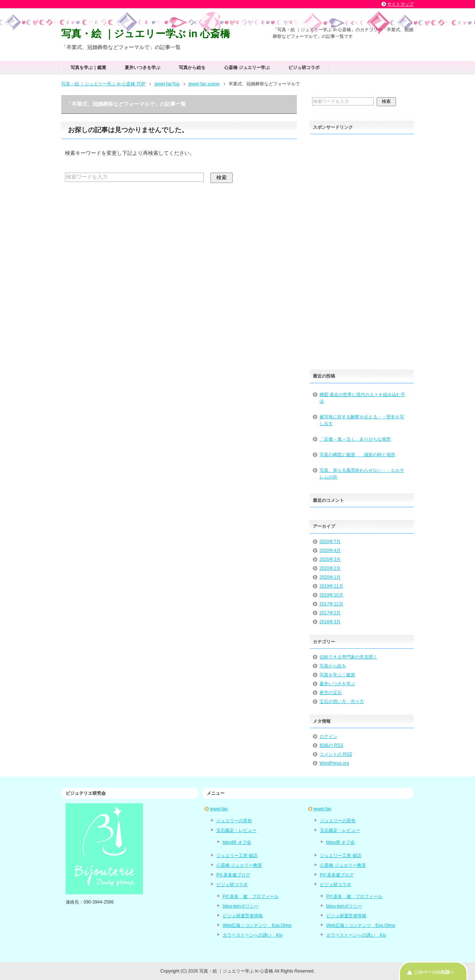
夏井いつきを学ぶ (142, 68)
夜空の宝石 (331, 693)
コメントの (336, 754)
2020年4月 (330, 551)
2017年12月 (331, 604)
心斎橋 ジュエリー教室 (239, 865)
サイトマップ (400, 4)
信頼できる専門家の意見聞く (348, 657)
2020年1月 (330, 577)
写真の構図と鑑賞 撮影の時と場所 (357, 455)
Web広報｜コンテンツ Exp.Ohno (257, 925)
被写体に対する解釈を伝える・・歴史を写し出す (362, 420)
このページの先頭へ (434, 972)
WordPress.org (334, 763)
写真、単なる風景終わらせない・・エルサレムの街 (362, 474)
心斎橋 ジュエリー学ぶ (247, 68)
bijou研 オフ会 (237, 842)
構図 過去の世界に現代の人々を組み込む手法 (362, 398)
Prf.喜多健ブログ (233, 875)
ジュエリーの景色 (234, 821)
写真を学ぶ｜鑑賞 (88, 68)
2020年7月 (330, 542)
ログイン (328, 736)
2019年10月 (331, 595)
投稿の (331, 745)
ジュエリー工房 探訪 (237, 856)
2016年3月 (330, 622)
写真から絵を (192, 68)
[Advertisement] (362, 249)
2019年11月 (331, 586)
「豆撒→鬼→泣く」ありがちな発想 (355, 439)
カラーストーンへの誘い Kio (253, 935)
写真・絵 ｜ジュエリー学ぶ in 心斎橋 (146, 34)
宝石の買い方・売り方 (342, 702)
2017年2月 (330, 613)
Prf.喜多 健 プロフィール (251, 896)
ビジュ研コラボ (304, 68)
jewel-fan (219, 809)
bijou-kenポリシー (241, 906)
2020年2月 (330, 568)
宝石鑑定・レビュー (236, 830)
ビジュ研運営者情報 (243, 916)
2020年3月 (330, 559)
